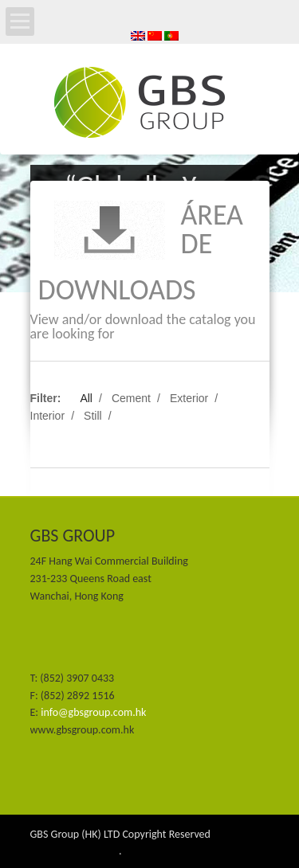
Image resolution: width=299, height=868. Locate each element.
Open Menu (20, 22)
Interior (48, 416)
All (86, 398)
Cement (131, 398)
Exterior (189, 398)
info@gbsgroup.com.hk (93, 712)
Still (93, 416)
